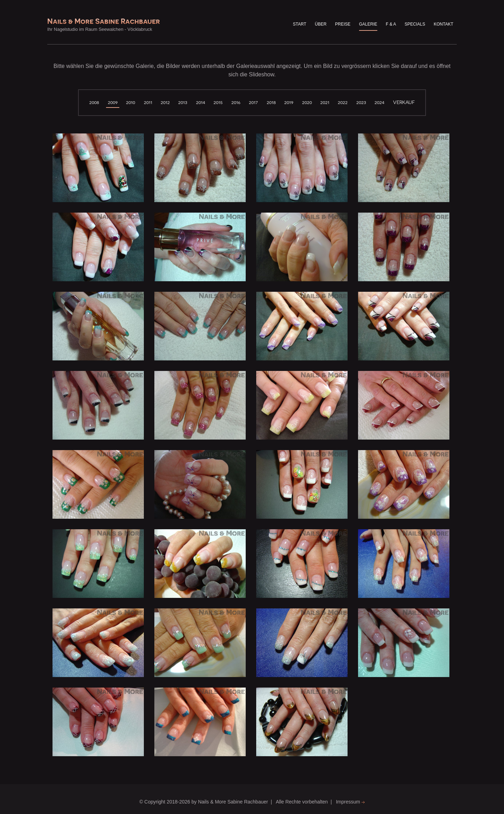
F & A (391, 24)
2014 (201, 102)
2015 (218, 102)
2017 (253, 102)
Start (300, 24)
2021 (325, 102)
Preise (343, 24)
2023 (361, 102)
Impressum (350, 802)
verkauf (404, 102)
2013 (183, 102)
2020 (307, 102)
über (321, 24)
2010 (131, 102)
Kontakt (443, 24)
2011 (148, 102)
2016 (236, 102)
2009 (113, 102)
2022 (343, 102)
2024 (379, 102)
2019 (289, 102)
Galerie (368, 24)
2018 (271, 102)
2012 (165, 102)
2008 (94, 102)
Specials (415, 24)
